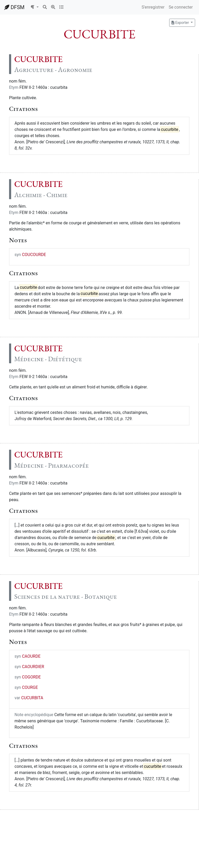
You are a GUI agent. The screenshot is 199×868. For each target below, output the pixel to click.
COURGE (30, 687)
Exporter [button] (181, 23)
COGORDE (31, 677)
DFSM (14, 7)
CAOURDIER (33, 667)
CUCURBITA (32, 698)
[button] (34, 7)
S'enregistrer (153, 7)
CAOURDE (31, 656)
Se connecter (181, 7)
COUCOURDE (34, 255)
